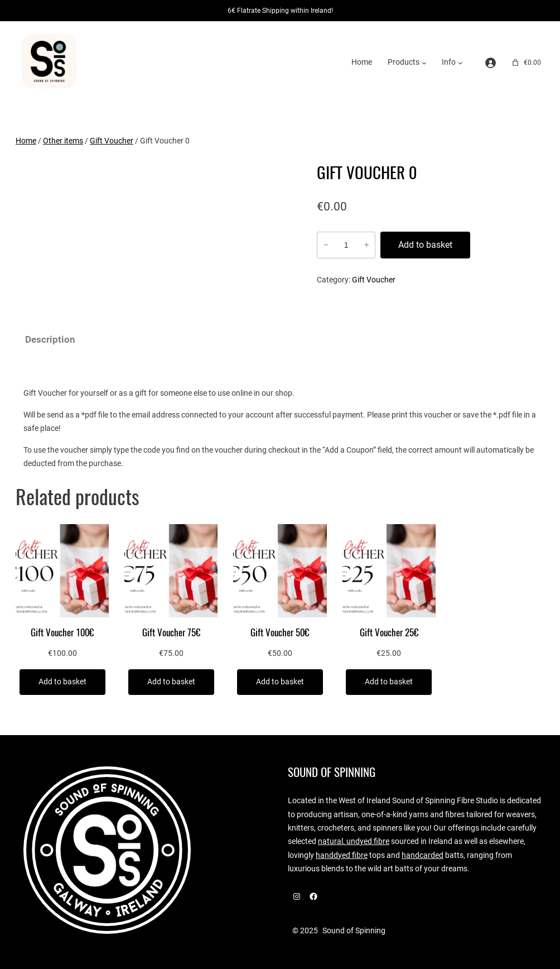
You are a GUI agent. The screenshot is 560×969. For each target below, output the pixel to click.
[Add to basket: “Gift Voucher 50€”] (280, 682)
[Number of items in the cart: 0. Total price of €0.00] (526, 63)
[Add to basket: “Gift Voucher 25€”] (389, 682)
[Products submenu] (424, 63)
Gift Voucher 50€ (280, 632)
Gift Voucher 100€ (62, 632)
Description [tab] (50, 339)
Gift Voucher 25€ (389, 632)
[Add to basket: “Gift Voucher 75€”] (171, 682)
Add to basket (425, 245)
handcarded (423, 855)
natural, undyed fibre (354, 841)
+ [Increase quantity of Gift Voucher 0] (367, 245)
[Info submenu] (460, 63)
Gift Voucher (112, 141)
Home (362, 62)
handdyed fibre (342, 855)
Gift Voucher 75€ (171, 632)
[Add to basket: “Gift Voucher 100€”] (62, 682)
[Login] (491, 63)
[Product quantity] (346, 245)
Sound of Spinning (332, 772)
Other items (63, 141)
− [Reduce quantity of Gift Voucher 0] (325, 245)
